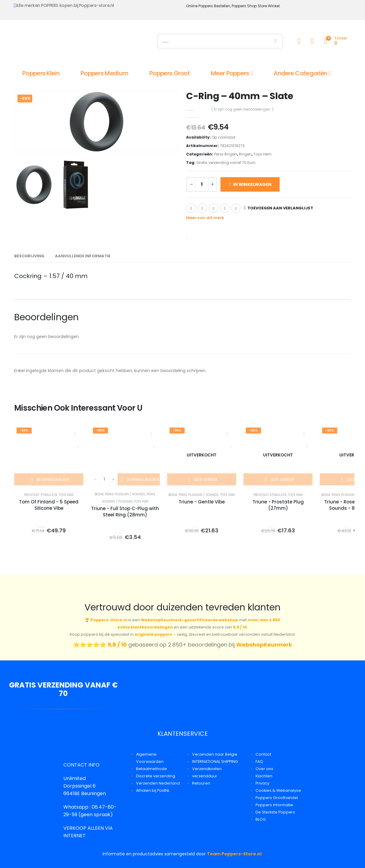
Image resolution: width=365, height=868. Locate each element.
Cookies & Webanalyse (278, 790)
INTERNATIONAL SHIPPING (215, 761)
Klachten (264, 776)
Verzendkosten (207, 769)
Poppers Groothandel (277, 798)
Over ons (264, 769)
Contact (263, 754)
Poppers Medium (104, 73)
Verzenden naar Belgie (215, 754)
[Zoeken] (276, 41)
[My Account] (299, 41)
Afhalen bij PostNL (153, 790)
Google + (225, 208)
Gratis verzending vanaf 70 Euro (226, 163)
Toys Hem (262, 154)
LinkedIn (214, 208)
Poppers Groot (170, 73)
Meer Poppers (230, 73)
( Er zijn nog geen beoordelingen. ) (243, 109)
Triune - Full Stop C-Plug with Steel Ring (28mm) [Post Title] (125, 512)
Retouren (201, 783)
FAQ (259, 761)
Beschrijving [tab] (29, 256)
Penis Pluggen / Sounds (125, 494)
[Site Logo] (82, 42)
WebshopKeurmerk (264, 645)
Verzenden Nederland (158, 783)
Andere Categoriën (300, 73)
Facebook (191, 208)
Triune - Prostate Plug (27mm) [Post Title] (278, 505)
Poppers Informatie (274, 805)
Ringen (245, 154)
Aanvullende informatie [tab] (83, 256)
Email (236, 208)
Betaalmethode (152, 769)
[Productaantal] (202, 184)
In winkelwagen (252, 184)
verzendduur (205, 776)
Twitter (202, 208)
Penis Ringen (226, 154)
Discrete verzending (156, 776)
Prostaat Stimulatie (41, 495)
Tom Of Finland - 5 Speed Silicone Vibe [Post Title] (49, 505)
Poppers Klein (41, 73)
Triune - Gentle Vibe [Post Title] (202, 502)
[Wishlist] (312, 41)
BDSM (99, 494)
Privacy (262, 783)
